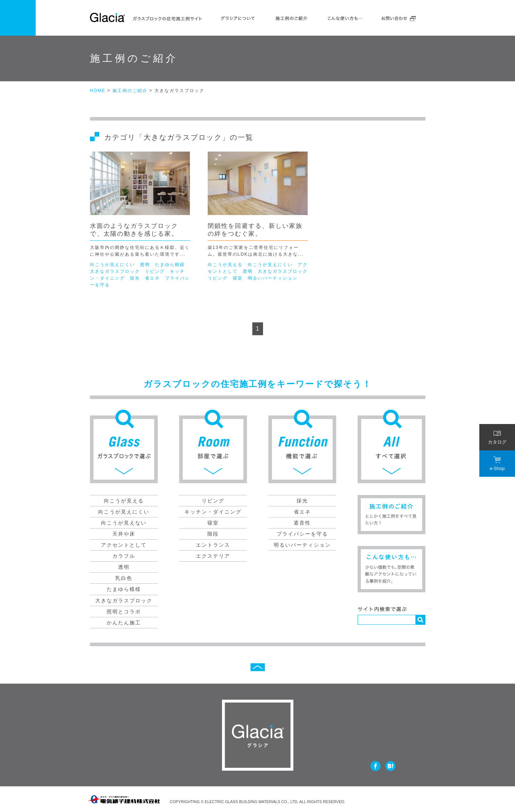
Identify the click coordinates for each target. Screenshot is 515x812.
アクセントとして (124, 545)
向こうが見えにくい (112, 265)
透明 (145, 265)
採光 (135, 278)
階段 (213, 534)
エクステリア (213, 556)
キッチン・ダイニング (213, 512)
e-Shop (497, 464)
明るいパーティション (273, 278)
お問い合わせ (399, 17)
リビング (155, 271)
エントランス (213, 545)
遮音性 (302, 523)
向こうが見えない (124, 523)
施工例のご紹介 (292, 17)
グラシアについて (238, 17)
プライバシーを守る (302, 534)
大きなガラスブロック (115, 271)
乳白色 (124, 578)
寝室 (238, 278)
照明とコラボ (124, 612)
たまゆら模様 (170, 265)
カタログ (497, 437)
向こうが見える (225, 265)
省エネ (152, 278)
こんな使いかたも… (345, 17)
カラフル (124, 556)
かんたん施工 (124, 623)
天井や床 (124, 534)
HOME (98, 91)
